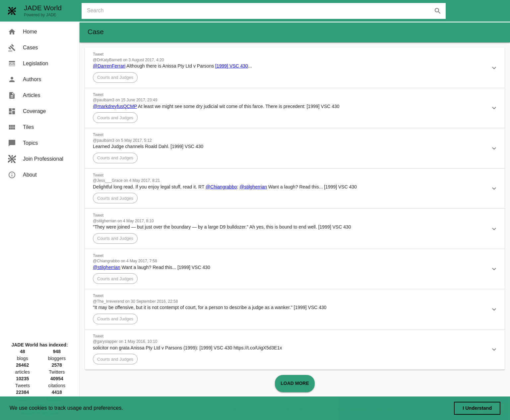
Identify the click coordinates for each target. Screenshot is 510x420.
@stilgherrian (253, 187)
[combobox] (266, 11)
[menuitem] (40, 32)
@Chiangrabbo (221, 187)
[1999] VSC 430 (232, 66)
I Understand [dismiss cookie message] (477, 408)
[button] (295, 68)
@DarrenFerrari (109, 66)
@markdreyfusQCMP (115, 106)
